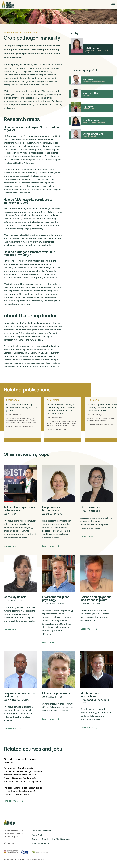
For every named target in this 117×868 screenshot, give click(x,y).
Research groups (24, 33)
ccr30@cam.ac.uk (38, 859)
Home (7, 33)
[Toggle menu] (113, 5)
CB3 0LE (19, 834)
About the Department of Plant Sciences (51, 839)
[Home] (8, 5)
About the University (41, 831)
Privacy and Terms (40, 843)
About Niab (37, 835)
